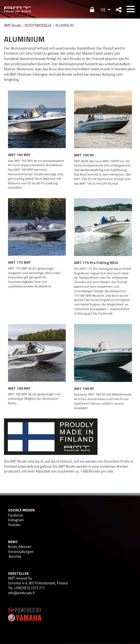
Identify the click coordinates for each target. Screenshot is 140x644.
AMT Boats (13, 25)
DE (103, 10)
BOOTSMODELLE (38, 25)
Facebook (15, 515)
